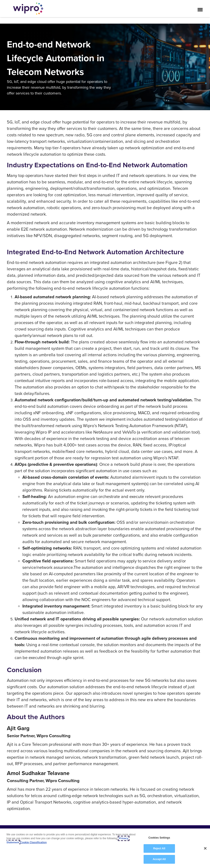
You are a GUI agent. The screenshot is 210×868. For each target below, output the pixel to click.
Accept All (159, 859)
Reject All (159, 848)
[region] (105, 848)
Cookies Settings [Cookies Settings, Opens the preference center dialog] (159, 838)
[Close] (205, 848)
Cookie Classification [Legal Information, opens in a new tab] (33, 842)
